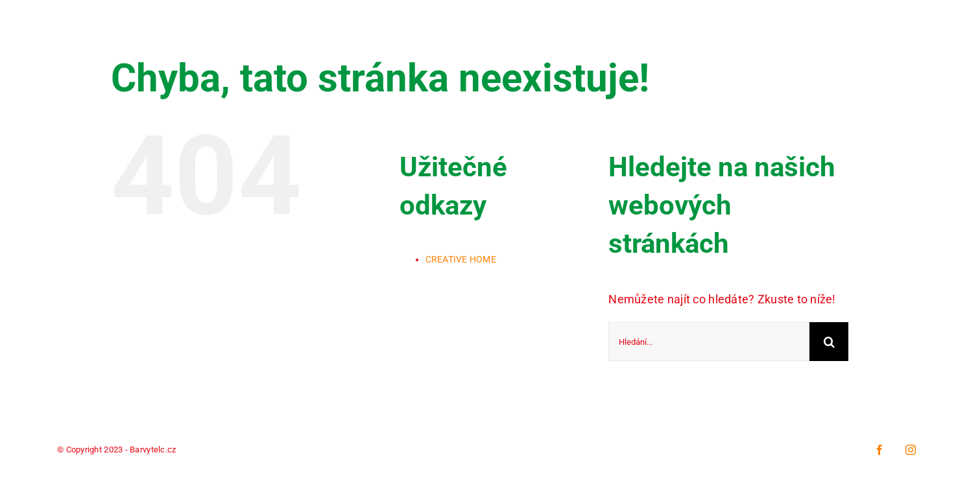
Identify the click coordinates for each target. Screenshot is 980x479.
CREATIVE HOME (461, 259)
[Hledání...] (709, 342)
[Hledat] (829, 342)
